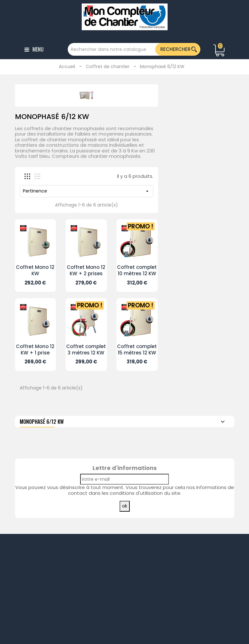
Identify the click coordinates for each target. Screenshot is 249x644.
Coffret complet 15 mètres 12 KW (137, 350)
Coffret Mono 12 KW (35, 270)
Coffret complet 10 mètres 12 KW (137, 270)
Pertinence (86, 191)
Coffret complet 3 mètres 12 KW (86, 350)
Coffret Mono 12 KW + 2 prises (86, 270)
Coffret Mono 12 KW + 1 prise (35, 350)
